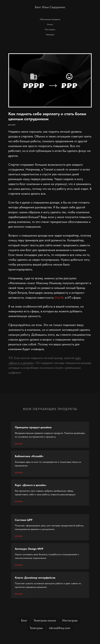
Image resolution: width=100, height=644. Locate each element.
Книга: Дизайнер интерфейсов (35, 578)
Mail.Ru (59, 298)
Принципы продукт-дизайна (33, 427)
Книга (50, 24)
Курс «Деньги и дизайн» (31, 485)
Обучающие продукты (50, 19)
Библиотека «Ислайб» (29, 456)
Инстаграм (50, 29)
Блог (24, 620)
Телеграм (50, 35)
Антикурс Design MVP (29, 549)
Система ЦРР (24, 520)
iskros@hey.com (60, 628)
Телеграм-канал (45, 620)
